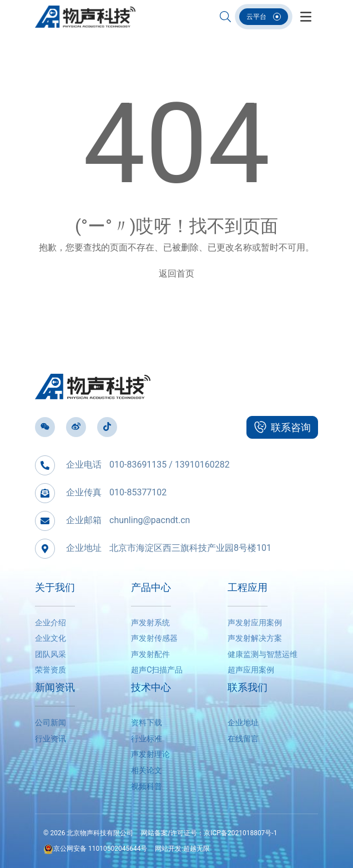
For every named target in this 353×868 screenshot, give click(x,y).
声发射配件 (150, 654)
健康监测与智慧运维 (263, 654)
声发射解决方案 (255, 638)
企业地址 (243, 723)
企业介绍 (51, 623)
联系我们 (248, 687)
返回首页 (176, 274)
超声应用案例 (251, 670)
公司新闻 (51, 723)
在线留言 (243, 739)
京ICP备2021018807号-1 (240, 833)
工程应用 (248, 587)
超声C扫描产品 (157, 670)
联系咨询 (282, 427)
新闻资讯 (55, 687)
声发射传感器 (154, 638)
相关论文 (147, 770)
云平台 (264, 17)
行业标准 (147, 739)
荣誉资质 (51, 670)
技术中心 (151, 687)
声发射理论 (150, 754)
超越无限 (196, 849)
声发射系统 (150, 623)
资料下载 (147, 723)
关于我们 (55, 587)
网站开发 (168, 849)
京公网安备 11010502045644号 (95, 849)
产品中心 (151, 587)
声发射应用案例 (255, 623)
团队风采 (51, 654)
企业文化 (51, 638)
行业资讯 (51, 739)
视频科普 (147, 786)
